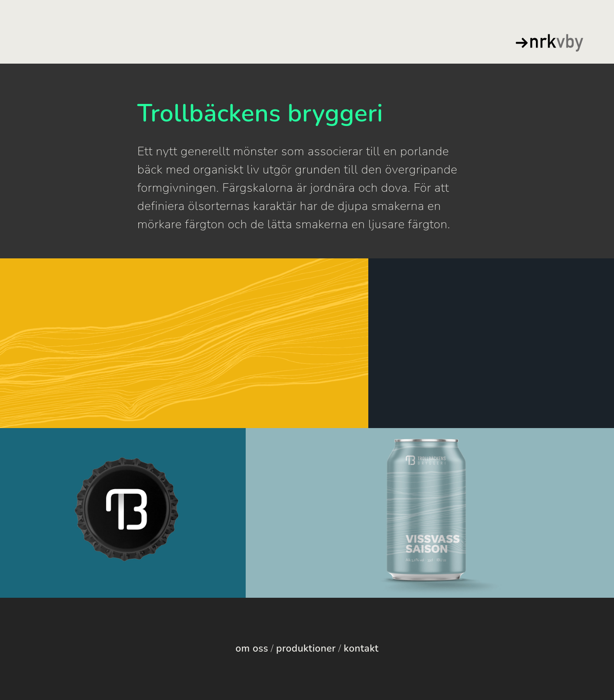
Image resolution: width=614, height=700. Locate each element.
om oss (252, 648)
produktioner (306, 648)
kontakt (361, 648)
